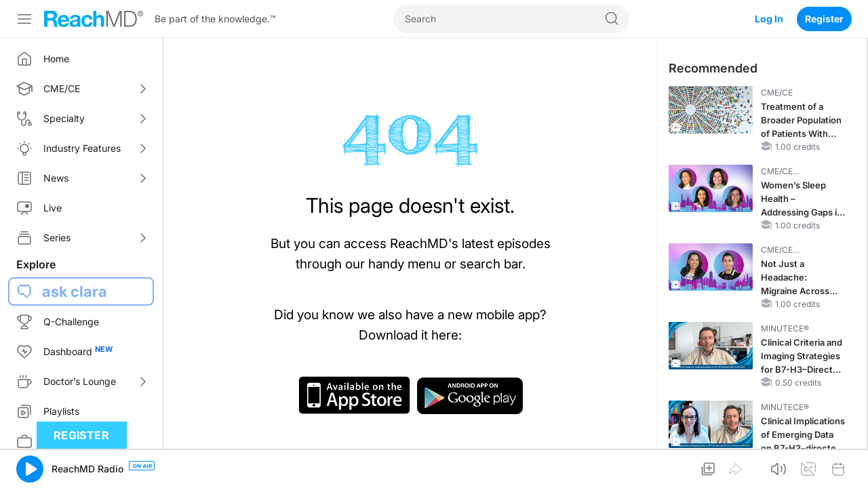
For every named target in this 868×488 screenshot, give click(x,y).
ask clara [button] (75, 291)
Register (824, 19)
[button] (30, 469)
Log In (769, 19)
